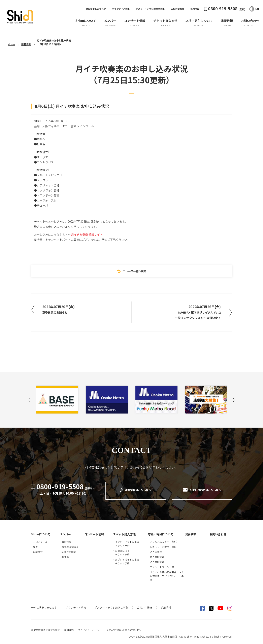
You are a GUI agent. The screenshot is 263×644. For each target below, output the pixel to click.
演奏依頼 (191, 531)
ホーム (12, 44)
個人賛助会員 (157, 554)
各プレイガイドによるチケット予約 (127, 559)
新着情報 (26, 44)
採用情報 (195, 9)
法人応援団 (156, 549)
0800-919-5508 (225, 9)
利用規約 (69, 627)
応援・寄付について (161, 531)
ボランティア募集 (121, 9)
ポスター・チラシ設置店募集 (150, 9)
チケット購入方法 (124, 531)
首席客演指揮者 (70, 544)
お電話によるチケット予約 (122, 550)
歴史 (35, 544)
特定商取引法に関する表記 (45, 627)
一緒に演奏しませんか (95, 9)
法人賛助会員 (157, 559)
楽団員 (65, 554)
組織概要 (38, 549)
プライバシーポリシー (90, 627)
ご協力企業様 (177, 9)
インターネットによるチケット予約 (127, 541)
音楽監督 (66, 539)
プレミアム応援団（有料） (164, 539)
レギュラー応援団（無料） (164, 544)
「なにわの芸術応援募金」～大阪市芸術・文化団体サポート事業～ (167, 573)
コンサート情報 (94, 531)
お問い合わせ (218, 531)
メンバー (65, 531)
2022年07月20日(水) (63, 310)
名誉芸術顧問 (69, 549)
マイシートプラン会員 (162, 564)
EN (254, 9)
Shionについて (41, 531)
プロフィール (40, 539)
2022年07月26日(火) (195, 313)
